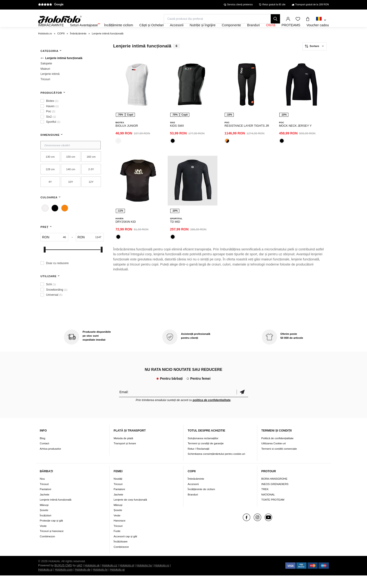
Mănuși (44, 517)
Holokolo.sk (92, 578)
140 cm (71, 182)
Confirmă (242, 404)
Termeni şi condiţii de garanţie (206, 456)
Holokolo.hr (100, 582)
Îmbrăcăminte (196, 491)
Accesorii (193, 497)
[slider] (45, 262)
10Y (71, 194)
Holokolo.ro (162, 578)
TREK (265, 502)
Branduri (193, 507)
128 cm (50, 182)
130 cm (50, 169)
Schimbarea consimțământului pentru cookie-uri (216, 466)
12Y (91, 194)
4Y (50, 194)
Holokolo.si (45, 582)
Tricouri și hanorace (52, 543)
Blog (42, 451)
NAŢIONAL (268, 507)
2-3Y (91, 182)
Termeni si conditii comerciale (279, 461)
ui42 (79, 578)
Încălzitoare (121, 554)
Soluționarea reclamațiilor (203, 451)
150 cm (71, 169)
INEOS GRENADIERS (275, 497)
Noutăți (118, 491)
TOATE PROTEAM (273, 512)
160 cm (91, 169)
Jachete (45, 507)
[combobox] (321, 20)
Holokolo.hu (144, 578)
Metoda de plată (123, 451)
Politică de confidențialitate (277, 451)
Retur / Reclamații (199, 461)
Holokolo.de (83, 582)
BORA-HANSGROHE (274, 491)
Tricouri (44, 497)
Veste (43, 538)
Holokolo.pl (127, 578)
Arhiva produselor (50, 461)
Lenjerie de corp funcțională (130, 512)
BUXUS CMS (63, 578)
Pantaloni (45, 502)
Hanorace (120, 533)
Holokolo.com (64, 582)
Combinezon (47, 549)
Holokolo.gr (117, 582)
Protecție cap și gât (51, 533)
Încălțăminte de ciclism (201, 502)
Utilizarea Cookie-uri (274, 456)
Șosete (44, 523)
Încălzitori (45, 528)
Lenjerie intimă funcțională (56, 512)
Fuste (117, 543)
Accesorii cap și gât (125, 549)
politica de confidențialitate (212, 413)
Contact (44, 456)
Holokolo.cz (110, 578)
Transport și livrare (125, 456)
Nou (42, 491)
